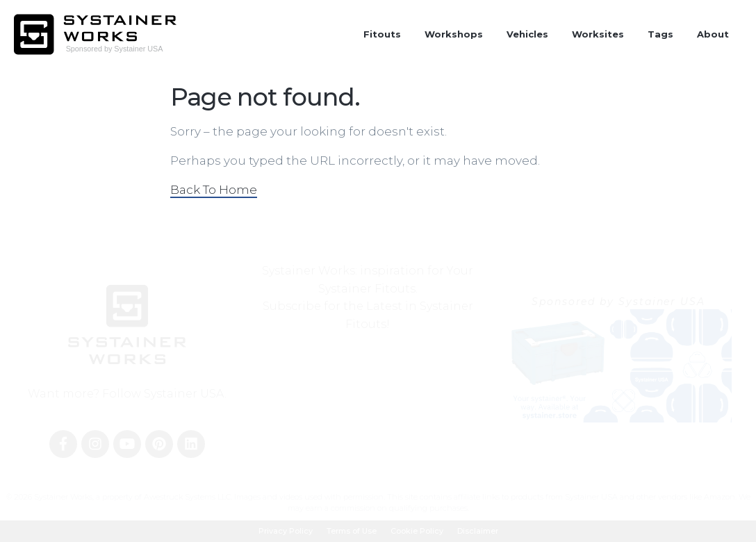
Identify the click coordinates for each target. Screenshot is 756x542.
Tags (660, 34)
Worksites (598, 34)
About (713, 34)
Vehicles (527, 34)
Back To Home (214, 190)
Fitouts (382, 34)
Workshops (454, 34)
